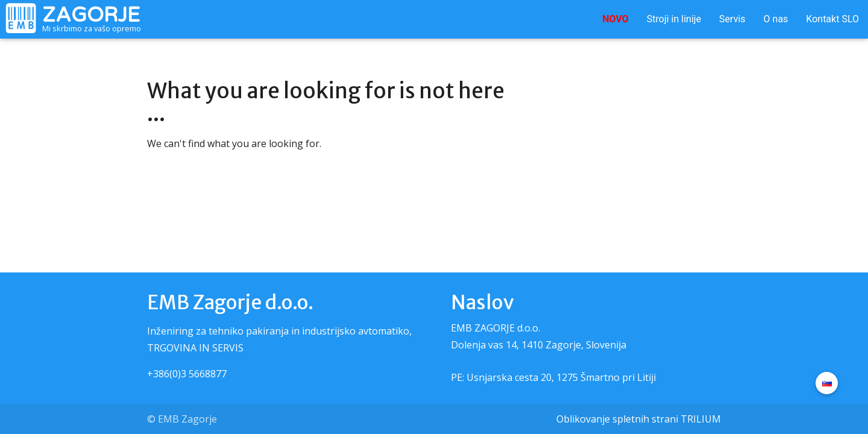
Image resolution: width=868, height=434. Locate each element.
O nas (776, 19)
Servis (732, 19)
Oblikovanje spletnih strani (617, 419)
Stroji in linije (674, 19)
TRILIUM (701, 419)
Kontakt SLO (832, 19)
